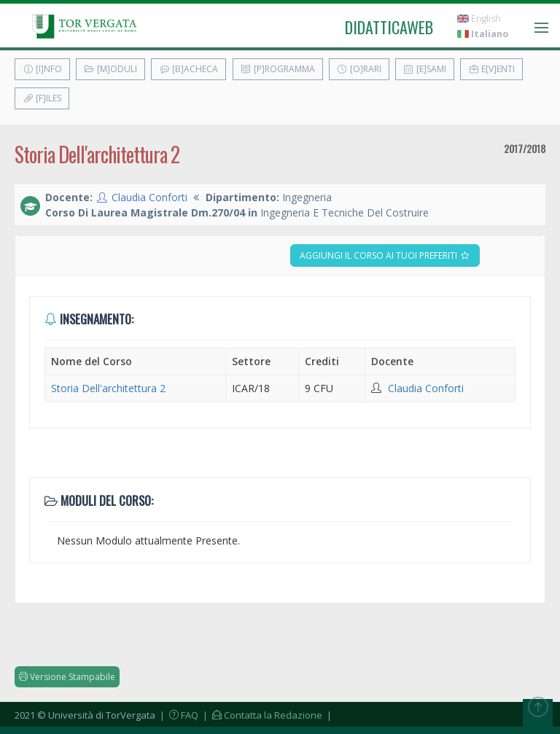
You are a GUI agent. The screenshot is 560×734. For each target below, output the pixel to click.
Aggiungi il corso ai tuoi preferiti (385, 255)
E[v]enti (491, 69)
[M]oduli (110, 69)
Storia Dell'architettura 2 (108, 388)
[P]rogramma (278, 69)
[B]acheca (188, 69)
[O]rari (359, 69)
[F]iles (42, 98)
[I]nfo (42, 69)
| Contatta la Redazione (261, 715)
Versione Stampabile (67, 677)
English (479, 19)
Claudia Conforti (149, 197)
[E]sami (425, 69)
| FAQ (178, 715)
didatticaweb (389, 27)
